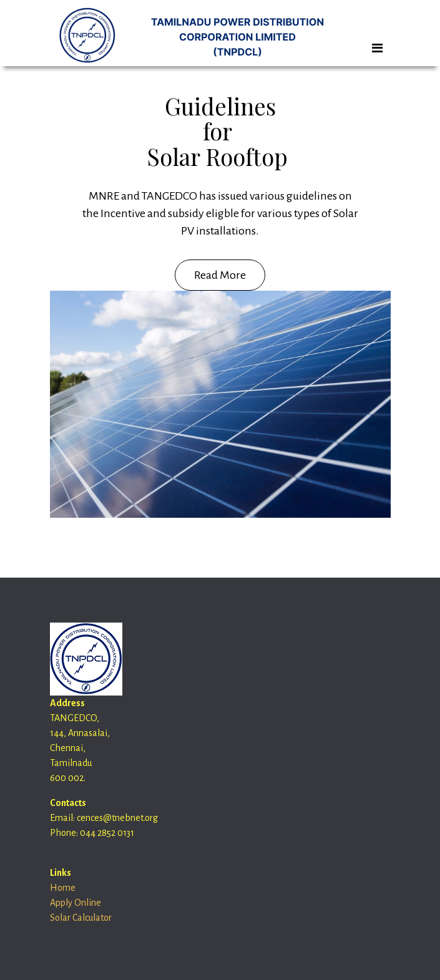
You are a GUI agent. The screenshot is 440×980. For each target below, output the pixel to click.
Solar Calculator (81, 918)
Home (63, 888)
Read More (220, 275)
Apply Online (76, 903)
